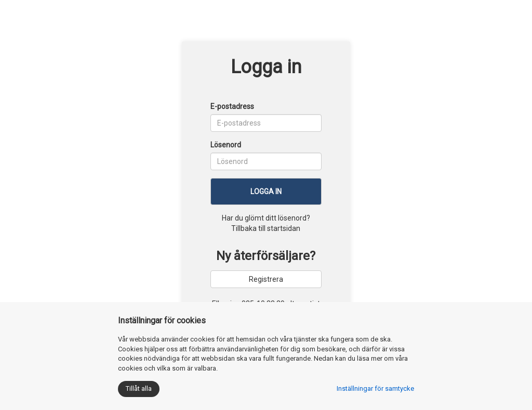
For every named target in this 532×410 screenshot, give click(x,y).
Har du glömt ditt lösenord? (266, 218)
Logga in (266, 192)
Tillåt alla (139, 388)
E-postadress (232, 106)
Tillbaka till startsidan (266, 228)
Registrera (266, 279)
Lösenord (226, 145)
